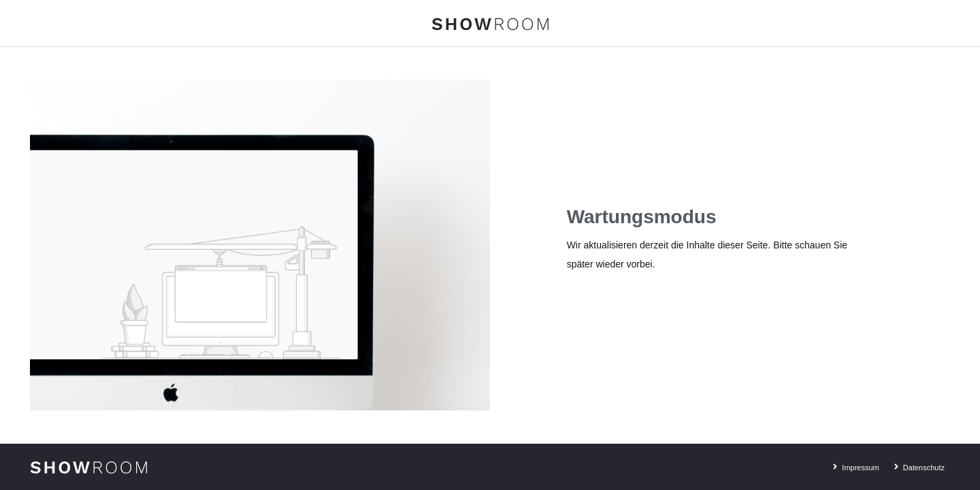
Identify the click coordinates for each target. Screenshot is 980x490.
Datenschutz (917, 465)
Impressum (854, 465)
